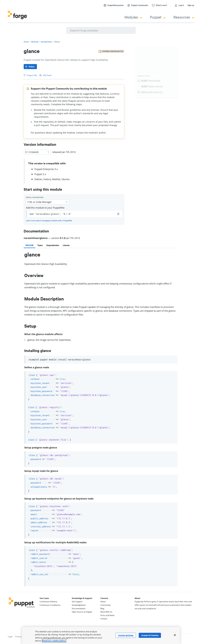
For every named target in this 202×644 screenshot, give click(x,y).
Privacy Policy (21, 636)
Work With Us (106, 612)
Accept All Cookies (150, 635)
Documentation (79, 609)
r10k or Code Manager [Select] (48, 202)
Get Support (77, 602)
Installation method (35, 197)
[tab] (30, 245)
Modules (133, 17)
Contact (104, 619)
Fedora (47, 179)
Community (105, 605)
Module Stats (144, 76)
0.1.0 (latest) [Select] (37, 152)
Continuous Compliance (50, 605)
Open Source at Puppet (82, 612)
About (103, 602)
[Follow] (30, 67)
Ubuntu (65, 179)
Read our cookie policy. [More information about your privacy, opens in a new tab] (54, 641)
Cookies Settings (126, 635)
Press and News (107, 615)
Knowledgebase (79, 605)
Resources (184, 17)
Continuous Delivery (48, 602)
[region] (101, 635)
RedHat (56, 179)
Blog (102, 609)
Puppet (158, 17)
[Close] (175, 635)
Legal (10, 636)
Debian (38, 179)
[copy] (118, 214)
